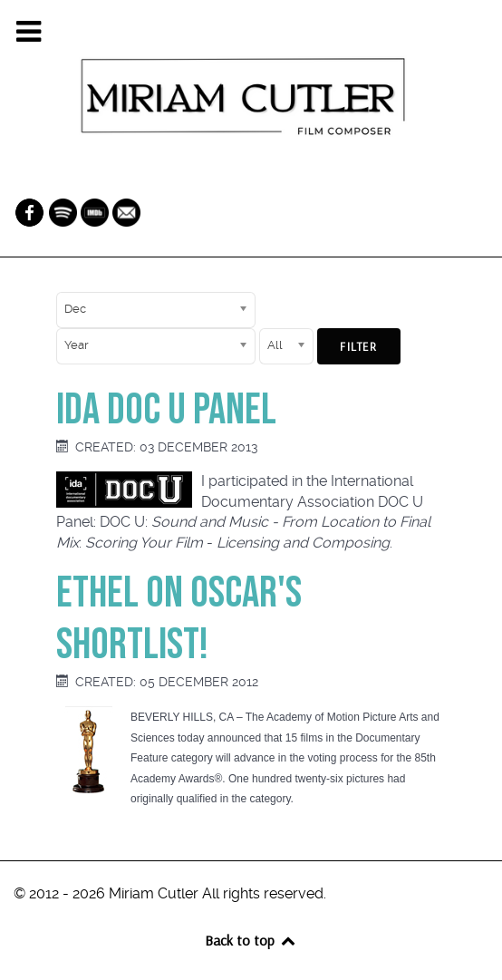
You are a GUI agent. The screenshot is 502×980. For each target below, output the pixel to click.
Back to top (251, 940)
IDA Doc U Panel (166, 410)
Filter (359, 346)
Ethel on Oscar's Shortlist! (179, 620)
